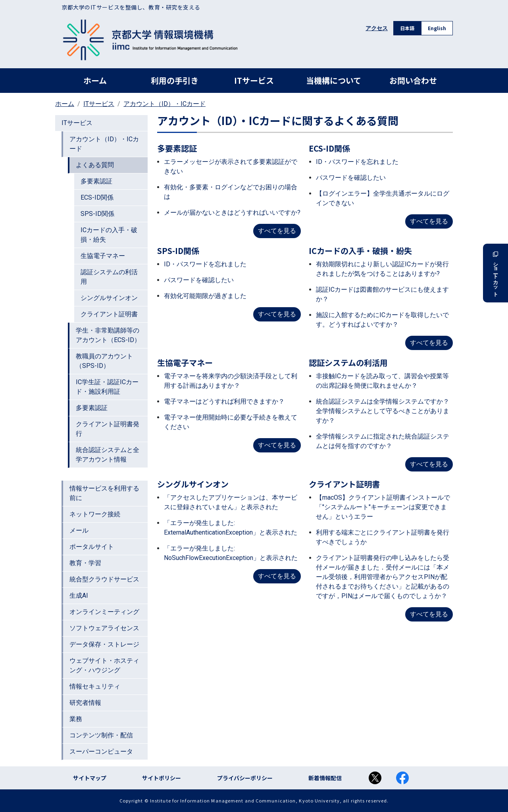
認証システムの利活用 (109, 277)
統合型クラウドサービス (104, 579)
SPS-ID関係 (97, 214)
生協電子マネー (103, 256)
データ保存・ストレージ (104, 644)
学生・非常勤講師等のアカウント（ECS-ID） (108, 335)
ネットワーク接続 (95, 514)
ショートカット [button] (495, 273)
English (437, 28)
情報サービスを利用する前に (104, 493)
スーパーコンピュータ (101, 751)
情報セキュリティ (95, 686)
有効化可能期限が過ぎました (205, 296)
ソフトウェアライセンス (104, 628)
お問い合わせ (413, 80)
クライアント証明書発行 (108, 429)
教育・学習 (85, 563)
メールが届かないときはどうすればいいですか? (232, 213)
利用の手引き (175, 80)
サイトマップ (90, 778)
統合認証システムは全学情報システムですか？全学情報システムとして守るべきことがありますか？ (383, 411)
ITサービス (254, 80)
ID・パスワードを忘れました (357, 162)
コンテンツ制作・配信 (101, 735)
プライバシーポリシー (245, 778)
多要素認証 (96, 181)
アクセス (377, 28)
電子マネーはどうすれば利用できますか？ (224, 401)
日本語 (407, 28)
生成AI (79, 596)
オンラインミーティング (104, 612)
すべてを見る (277, 231)
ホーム (95, 80)
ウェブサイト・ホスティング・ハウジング (104, 665)
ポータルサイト (92, 547)
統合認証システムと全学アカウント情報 (108, 455)
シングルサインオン (109, 298)
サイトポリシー (162, 778)
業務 (76, 719)
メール (79, 530)
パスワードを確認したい (351, 178)
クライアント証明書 (109, 314)
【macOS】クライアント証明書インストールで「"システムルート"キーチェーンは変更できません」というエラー (383, 507)
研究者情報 (85, 703)
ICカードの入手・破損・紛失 (109, 235)
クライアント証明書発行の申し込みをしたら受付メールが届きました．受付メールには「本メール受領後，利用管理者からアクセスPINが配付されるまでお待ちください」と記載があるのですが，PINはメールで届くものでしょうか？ (383, 577)
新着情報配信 (325, 778)
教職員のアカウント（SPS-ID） (104, 361)
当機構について (334, 80)
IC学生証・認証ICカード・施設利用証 (107, 387)
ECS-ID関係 (97, 197)
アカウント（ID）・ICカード (165, 104)
